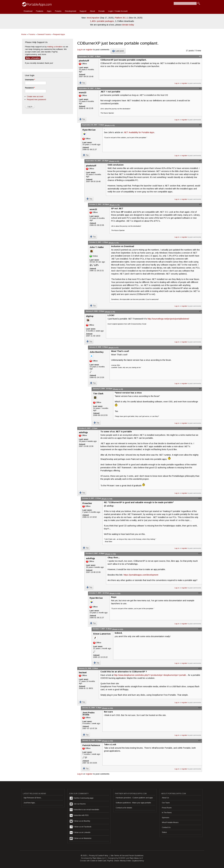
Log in (80, 50)
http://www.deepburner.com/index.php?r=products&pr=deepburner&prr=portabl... (151, 675)
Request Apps (59, 34)
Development (71, 11)
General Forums (44, 34)
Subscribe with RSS (79, 815)
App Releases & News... (33, 798)
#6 (200, 242)
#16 (200, 708)
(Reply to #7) (113, 348)
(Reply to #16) (107, 741)
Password (30, 88)
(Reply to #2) (110, 125)
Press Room (167, 808)
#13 (200, 593)
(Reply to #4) (114, 205)
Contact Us (166, 827)
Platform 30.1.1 (121, 18)
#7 (200, 311)
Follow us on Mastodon (81, 838)
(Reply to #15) (107, 708)
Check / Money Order (122, 861)
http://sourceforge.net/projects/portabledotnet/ (168, 319)
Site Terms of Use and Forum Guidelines (127, 856)
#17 (200, 740)
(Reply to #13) (118, 629)
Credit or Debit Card (98, 861)
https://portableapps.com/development (141, 575)
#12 (200, 553)
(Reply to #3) (114, 161)
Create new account (35, 96)
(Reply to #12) (115, 594)
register (89, 50)
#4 (200, 161)
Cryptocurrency (138, 861)
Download (28, 11)
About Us (165, 798)
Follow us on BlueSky (80, 821)
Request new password (36, 99)
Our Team (166, 803)
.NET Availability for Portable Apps (139, 132)
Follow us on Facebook (80, 827)
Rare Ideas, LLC (99, 858)
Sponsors (165, 818)
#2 (200, 88)
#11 (200, 498)
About (92, 11)
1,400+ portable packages (102, 21)
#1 (200, 56)
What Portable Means (170, 822)
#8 (200, 347)
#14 (200, 629)
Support (83, 11)
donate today (128, 25)
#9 (200, 389)
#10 (200, 428)
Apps (49, 11)
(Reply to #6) (110, 312)
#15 (200, 668)
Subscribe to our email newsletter (84, 810)
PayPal (110, 861)
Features (40, 11)
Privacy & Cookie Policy (99, 856)
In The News (167, 813)
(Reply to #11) (110, 554)
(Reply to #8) (118, 389)
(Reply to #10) (107, 499)
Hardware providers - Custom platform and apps (134, 798)
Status (164, 832)
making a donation (55, 47)
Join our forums (78, 804)
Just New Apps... (30, 803)
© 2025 (84, 856)
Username (30, 80)
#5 (200, 204)
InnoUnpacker (93, 18)
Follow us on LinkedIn (80, 833)
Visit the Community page (82, 798)
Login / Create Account (118, 11)
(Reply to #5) (114, 243)
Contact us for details (124, 808)
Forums (58, 11)
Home (24, 34)
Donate (101, 11)
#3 (200, 125)
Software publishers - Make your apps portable (133, 803)
